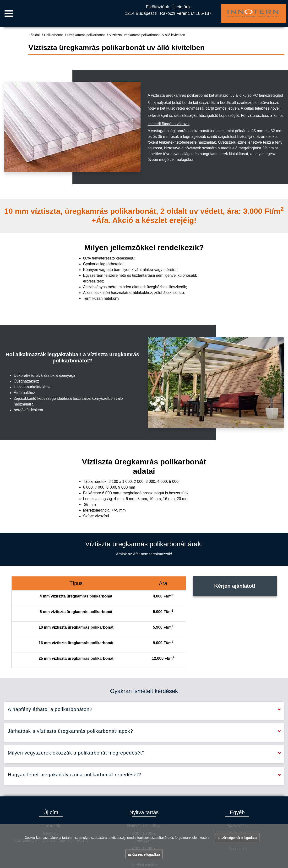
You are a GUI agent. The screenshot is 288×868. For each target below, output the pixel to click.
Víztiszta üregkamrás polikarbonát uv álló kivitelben (147, 35)
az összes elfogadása (144, 854)
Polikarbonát (54, 35)
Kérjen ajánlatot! (235, 586)
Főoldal (34, 35)
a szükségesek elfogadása (237, 838)
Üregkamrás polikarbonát (86, 35)
